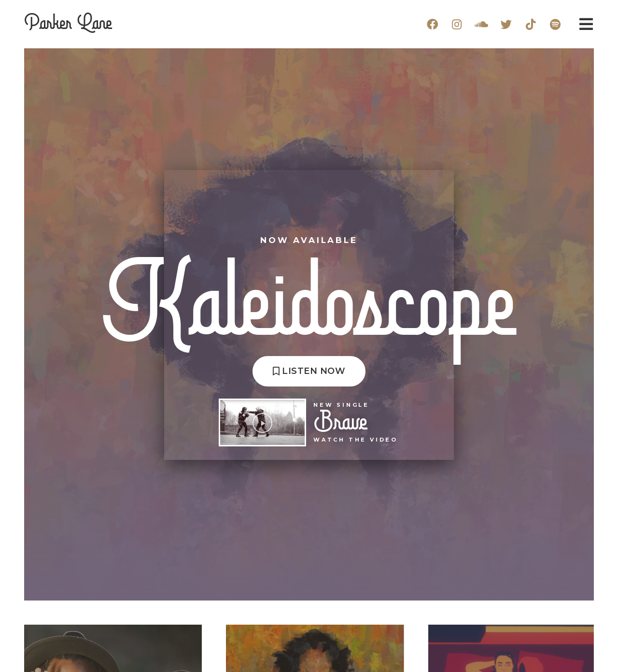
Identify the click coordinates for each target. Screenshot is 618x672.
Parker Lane (68, 24)
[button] (309, 371)
